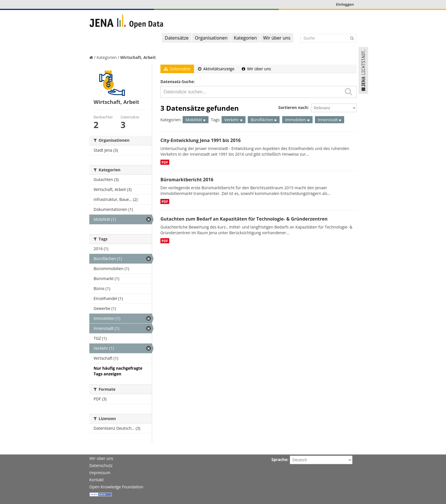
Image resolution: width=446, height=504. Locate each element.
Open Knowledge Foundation (116, 487)
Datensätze (177, 38)
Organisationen (211, 38)
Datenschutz (101, 465)
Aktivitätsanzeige (216, 69)
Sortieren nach (293, 107)
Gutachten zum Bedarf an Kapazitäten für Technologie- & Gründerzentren (244, 219)
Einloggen (345, 4)
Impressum (100, 473)
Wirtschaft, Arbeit (138, 57)
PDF (165, 162)
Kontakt (97, 480)
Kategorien (245, 38)
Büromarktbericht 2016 (187, 180)
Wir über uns (277, 38)
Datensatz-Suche (177, 82)
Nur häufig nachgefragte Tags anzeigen (118, 371)
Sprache (279, 459)
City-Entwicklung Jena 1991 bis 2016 (201, 140)
